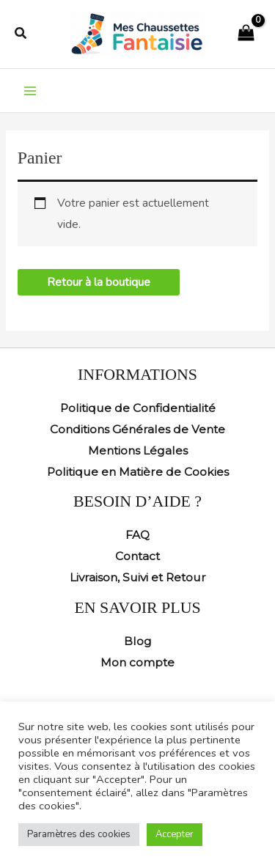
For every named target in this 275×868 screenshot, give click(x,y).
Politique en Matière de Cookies (138, 472)
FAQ (137, 535)
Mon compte (137, 662)
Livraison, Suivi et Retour (138, 577)
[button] (21, 34)
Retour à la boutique (99, 282)
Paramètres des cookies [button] (79, 834)
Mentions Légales (138, 450)
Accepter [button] (175, 834)
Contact (137, 556)
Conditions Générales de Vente (137, 429)
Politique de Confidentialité (138, 408)
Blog (138, 641)
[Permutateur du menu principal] (30, 91)
